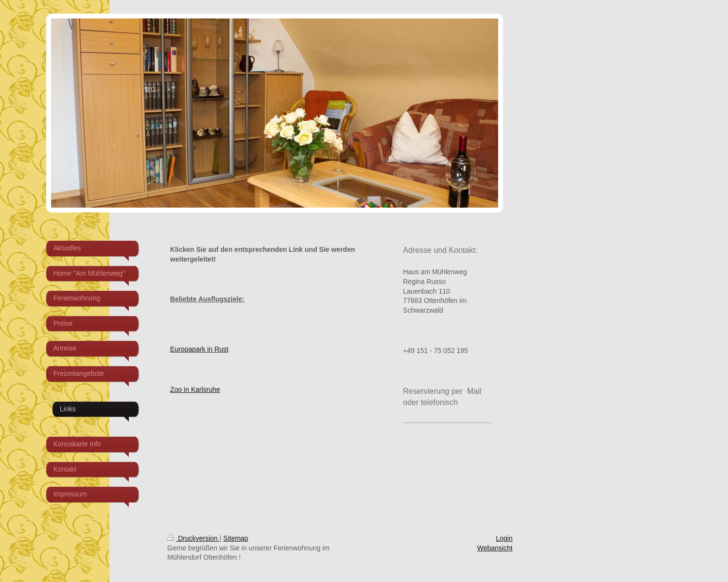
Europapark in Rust (199, 349)
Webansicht (495, 548)
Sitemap (235, 538)
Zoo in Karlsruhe (195, 389)
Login (504, 538)
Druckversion (193, 538)
